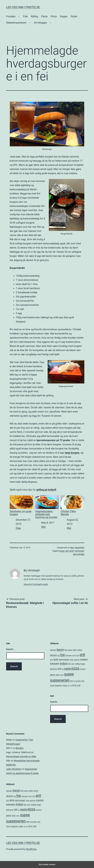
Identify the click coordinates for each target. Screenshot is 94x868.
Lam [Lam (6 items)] (73, 664)
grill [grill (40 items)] (82, 655)
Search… (10, 649)
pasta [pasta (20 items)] (68, 668)
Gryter (74, 16)
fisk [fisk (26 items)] (63, 655)
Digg (18, 528)
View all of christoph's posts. (36, 584)
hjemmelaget (79, 554)
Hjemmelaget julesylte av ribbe (21, 756)
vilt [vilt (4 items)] (69, 686)
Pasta (44, 16)
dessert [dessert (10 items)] (53, 655)
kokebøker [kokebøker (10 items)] (55, 664)
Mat (44, 527)
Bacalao (20, 748)
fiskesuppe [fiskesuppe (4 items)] (68, 655)
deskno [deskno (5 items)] (80, 650)
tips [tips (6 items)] (83, 681)
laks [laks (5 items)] (69, 664)
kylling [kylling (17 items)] (64, 663)
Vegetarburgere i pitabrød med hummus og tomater (47, 507)
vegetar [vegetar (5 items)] (65, 685)
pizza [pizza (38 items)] (75, 668)
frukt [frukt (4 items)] (78, 655)
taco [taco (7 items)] (72, 681)
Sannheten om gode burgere (21, 506)
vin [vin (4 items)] (71, 686)
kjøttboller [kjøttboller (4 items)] (77, 660)
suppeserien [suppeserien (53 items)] (60, 680)
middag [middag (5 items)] (77, 664)
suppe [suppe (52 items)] (69, 674)
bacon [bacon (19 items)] (60, 650)
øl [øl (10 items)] (73, 685)
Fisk (25, 16)
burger (62, 551)
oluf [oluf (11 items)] (59, 669)
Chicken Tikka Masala (73, 506)
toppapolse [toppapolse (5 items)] (58, 685)
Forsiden (11, 16)
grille (72, 551)
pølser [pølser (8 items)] (53, 675)
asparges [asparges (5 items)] (53, 650)
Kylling (34, 16)
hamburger (79, 551)
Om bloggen (41, 23)
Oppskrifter (79, 548)
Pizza (54, 16)
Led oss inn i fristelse (23, 7)
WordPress (31, 849)
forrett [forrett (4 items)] (74, 655)
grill (67, 551)
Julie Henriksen (14, 769)
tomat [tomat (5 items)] (52, 685)
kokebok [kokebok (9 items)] (84, 659)
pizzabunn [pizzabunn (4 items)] (83, 669)
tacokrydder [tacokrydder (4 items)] (77, 681)
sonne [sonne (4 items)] (62, 675)
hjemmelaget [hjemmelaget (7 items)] (64, 660)
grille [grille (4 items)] (51, 660)
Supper (64, 16)
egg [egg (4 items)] (59, 655)
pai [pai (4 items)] (63, 669)
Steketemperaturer (16, 23)
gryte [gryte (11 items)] (56, 659)
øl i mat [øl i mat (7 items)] (77, 685)
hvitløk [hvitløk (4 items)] (71, 660)
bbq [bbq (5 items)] (66, 650)
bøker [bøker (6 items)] (75, 650)
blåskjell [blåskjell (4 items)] (70, 650)
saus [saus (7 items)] (58, 675)
